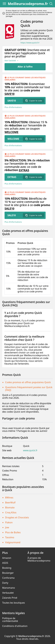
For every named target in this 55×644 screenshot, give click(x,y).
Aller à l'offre (25, 67)
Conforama (8, 578)
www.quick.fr (30, 450)
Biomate (10, 507)
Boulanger (8, 573)
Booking (7, 568)
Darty (5, 583)
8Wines (9, 498)
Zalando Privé (10, 598)
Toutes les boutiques (14, 603)
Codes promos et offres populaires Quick (28, 382)
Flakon (9, 522)
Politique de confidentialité (10, 620)
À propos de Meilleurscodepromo (39, 559)
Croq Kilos (11, 512)
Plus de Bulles (13, 532)
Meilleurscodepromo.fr (28, 4)
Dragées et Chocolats (17, 517)
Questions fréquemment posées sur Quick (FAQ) (29, 389)
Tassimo (10, 537)
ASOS (5, 563)
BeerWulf (10, 503)
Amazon (7, 558)
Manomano (9, 588)
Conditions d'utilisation (15, 626)
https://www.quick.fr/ (30, 43)
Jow (7, 527)
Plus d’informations (13, 107)
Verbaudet (8, 593)
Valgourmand (13, 542)
